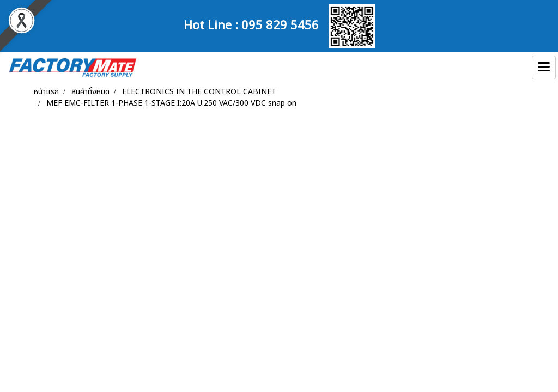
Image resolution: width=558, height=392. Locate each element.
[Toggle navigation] (544, 68)
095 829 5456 (280, 24)
